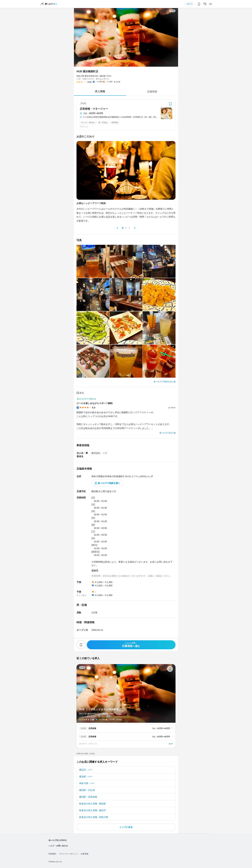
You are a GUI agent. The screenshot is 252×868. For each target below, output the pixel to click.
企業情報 (85, 854)
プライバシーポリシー (68, 854)
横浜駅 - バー (86, 777)
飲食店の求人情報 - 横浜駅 (93, 804)
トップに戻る (126, 827)
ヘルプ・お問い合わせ (58, 846)
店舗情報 (152, 92)
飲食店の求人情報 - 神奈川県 (94, 817)
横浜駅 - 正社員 (87, 790)
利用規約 (52, 854)
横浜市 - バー (86, 770)
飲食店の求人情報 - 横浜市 (93, 810)
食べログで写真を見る (163, 382)
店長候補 (92, 728)
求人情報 (100, 91)
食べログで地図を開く (109, 483)
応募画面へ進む (131, 645)
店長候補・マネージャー (94, 109)
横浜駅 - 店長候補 (88, 797)
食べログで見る (166, 433)
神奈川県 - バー (87, 783)
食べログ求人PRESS (58, 840)
